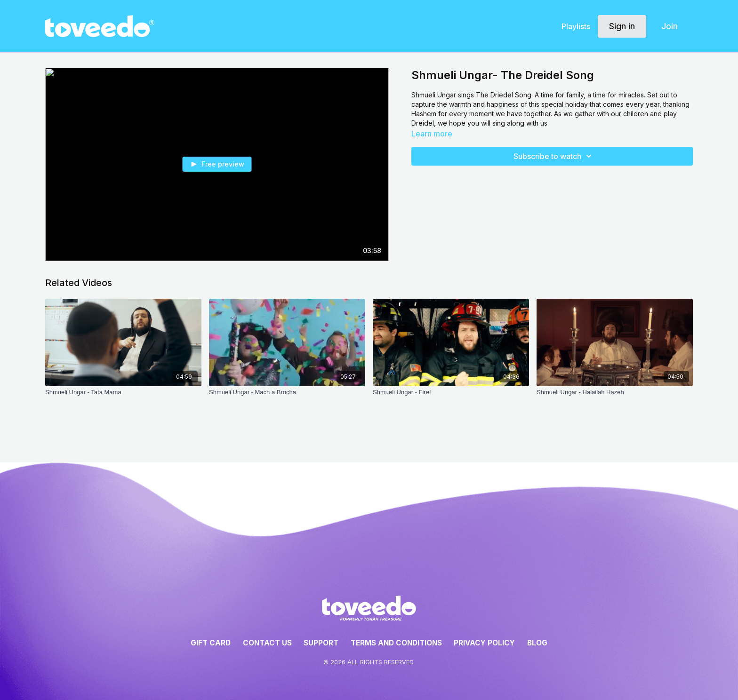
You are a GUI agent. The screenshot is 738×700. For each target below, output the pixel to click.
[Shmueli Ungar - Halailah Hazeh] (615, 392)
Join (670, 26)
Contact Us (267, 643)
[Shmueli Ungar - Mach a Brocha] (287, 392)
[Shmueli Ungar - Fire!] (451, 392)
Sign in (622, 26)
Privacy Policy (484, 643)
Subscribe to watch (554, 156)
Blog (537, 643)
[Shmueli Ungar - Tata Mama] (123, 392)
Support (321, 643)
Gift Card (211, 643)
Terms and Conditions (396, 643)
